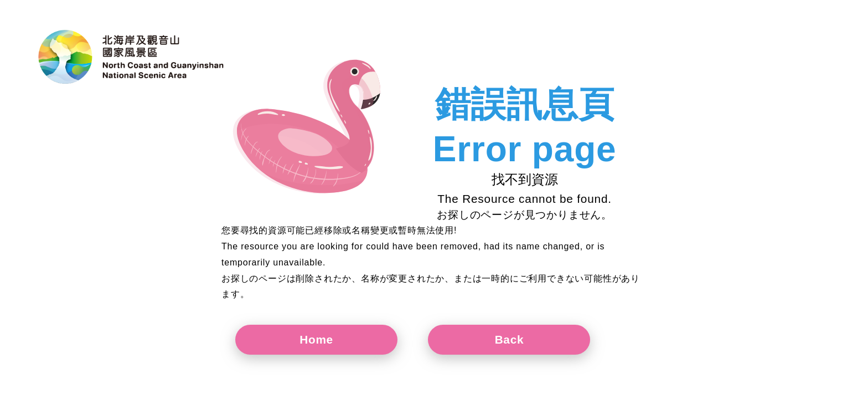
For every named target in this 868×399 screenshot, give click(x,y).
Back (540, 339)
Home (327, 339)
